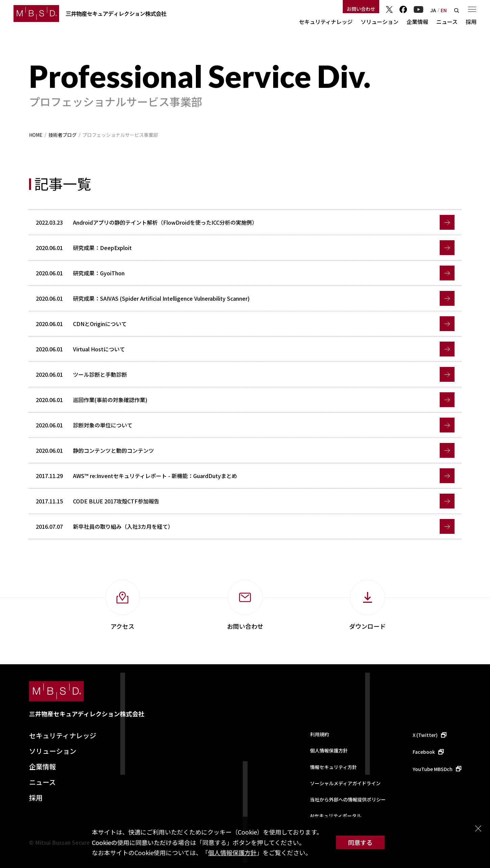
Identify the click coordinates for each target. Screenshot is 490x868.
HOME (36, 135)
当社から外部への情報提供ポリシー (348, 799)
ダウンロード (367, 626)
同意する (360, 842)
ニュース (447, 22)
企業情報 (417, 22)
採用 (471, 22)
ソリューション (380, 22)
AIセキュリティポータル (336, 816)
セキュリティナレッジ (326, 22)
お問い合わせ (361, 9)
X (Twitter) (425, 735)
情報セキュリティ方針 (333, 767)
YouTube (419, 9)
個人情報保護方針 (232, 852)
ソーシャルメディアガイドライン (345, 783)
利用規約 (319, 734)
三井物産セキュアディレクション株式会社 (87, 714)
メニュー (472, 9)
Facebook (403, 9)
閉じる (478, 828)
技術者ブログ (62, 135)
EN (444, 10)
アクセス (122, 626)
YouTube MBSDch (433, 769)
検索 (457, 10)
